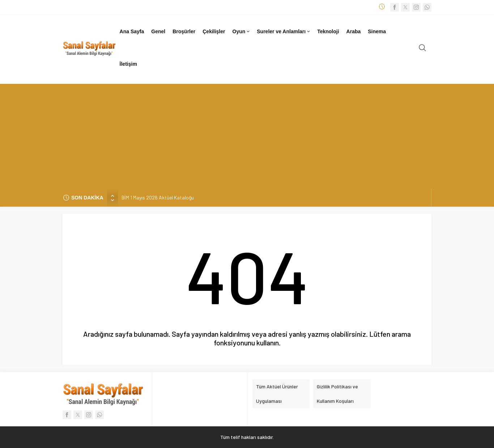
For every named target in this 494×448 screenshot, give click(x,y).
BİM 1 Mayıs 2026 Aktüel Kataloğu (158, 197)
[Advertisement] (247, 134)
